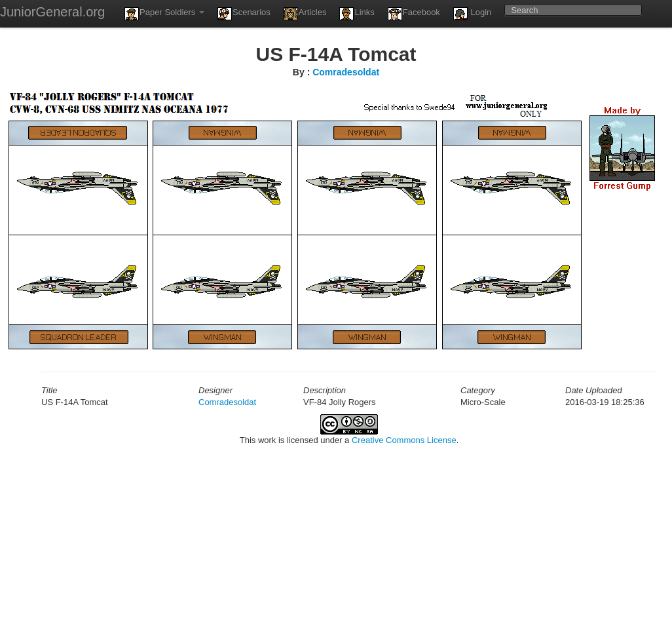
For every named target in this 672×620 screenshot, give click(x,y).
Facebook (414, 14)
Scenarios (244, 14)
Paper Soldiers (164, 14)
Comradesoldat (346, 72)
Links (357, 14)
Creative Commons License (404, 440)
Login (472, 14)
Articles (305, 14)
